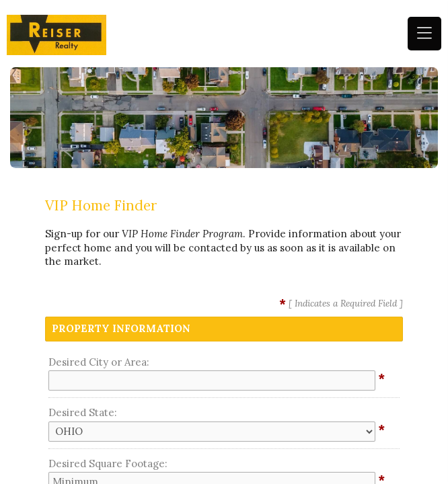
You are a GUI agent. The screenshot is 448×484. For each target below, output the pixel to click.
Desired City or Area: (99, 362)
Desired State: (83, 412)
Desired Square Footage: (108, 463)
